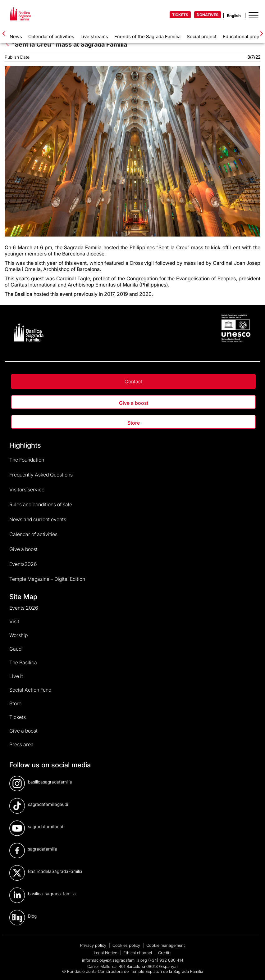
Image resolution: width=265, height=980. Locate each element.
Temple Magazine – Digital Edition (47, 579)
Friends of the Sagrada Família (147, 36)
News (16, 36)
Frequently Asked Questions (41, 475)
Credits (165, 953)
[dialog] (253, 968)
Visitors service (27, 490)
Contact (134, 382)
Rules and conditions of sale (41, 504)
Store (134, 423)
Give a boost (134, 403)
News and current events (38, 519)
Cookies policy (127, 945)
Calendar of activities (51, 36)
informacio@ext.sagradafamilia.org (114, 960)
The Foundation (27, 460)
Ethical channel (138, 953)
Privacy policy (94, 945)
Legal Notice (106, 953)
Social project (202, 36)
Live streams (94, 36)
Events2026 (23, 564)
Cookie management (166, 945)
